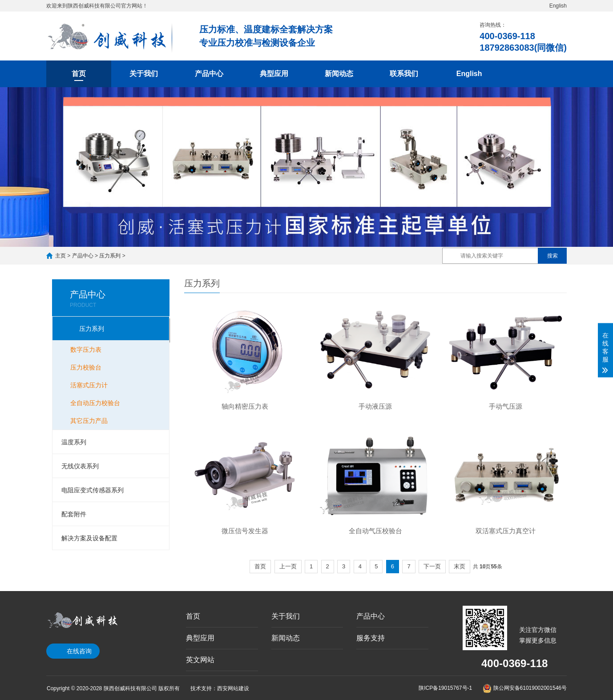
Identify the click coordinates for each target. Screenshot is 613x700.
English (558, 6)
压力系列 (110, 256)
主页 (60, 256)
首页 (79, 74)
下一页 (432, 566)
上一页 (288, 566)
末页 (460, 566)
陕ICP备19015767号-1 (445, 688)
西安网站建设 (233, 688)
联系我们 (404, 74)
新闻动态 (339, 74)
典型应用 (274, 74)
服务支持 (371, 638)
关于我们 (144, 74)
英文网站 (200, 660)
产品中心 (209, 74)
